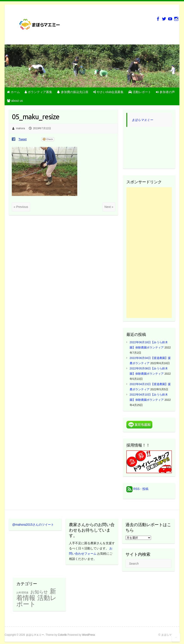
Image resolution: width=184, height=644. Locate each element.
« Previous (21, 207)
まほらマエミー (142, 120)
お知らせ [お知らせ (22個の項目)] (39, 592)
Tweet (23, 139)
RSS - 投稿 (137, 489)
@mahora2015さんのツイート (33, 525)
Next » (109, 207)
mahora (20, 128)
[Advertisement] (149, 253)
